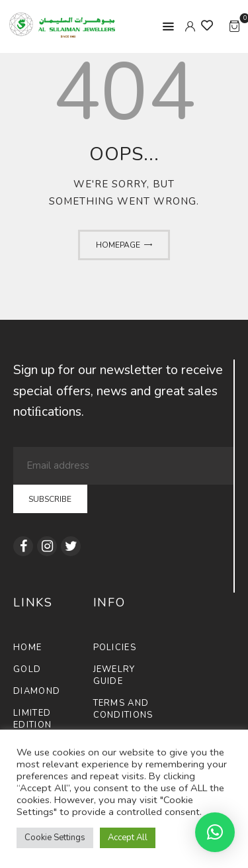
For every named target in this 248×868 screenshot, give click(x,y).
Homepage (118, 245)
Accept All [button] (128, 838)
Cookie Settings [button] (55, 838)
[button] (215, 832)
